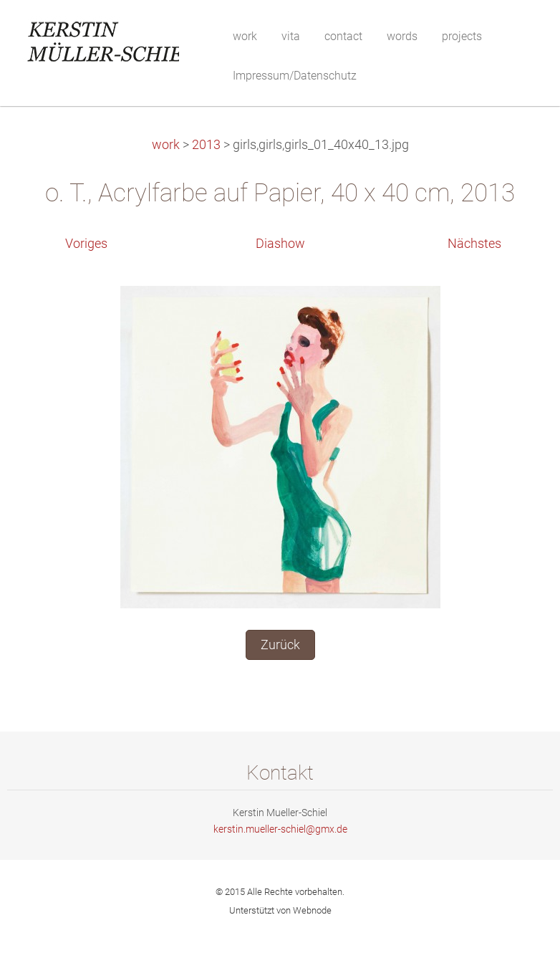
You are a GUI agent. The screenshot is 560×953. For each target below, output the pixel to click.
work (166, 145)
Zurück (280, 645)
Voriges (86, 244)
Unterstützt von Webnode (280, 910)
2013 (206, 145)
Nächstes (474, 244)
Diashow (280, 244)
